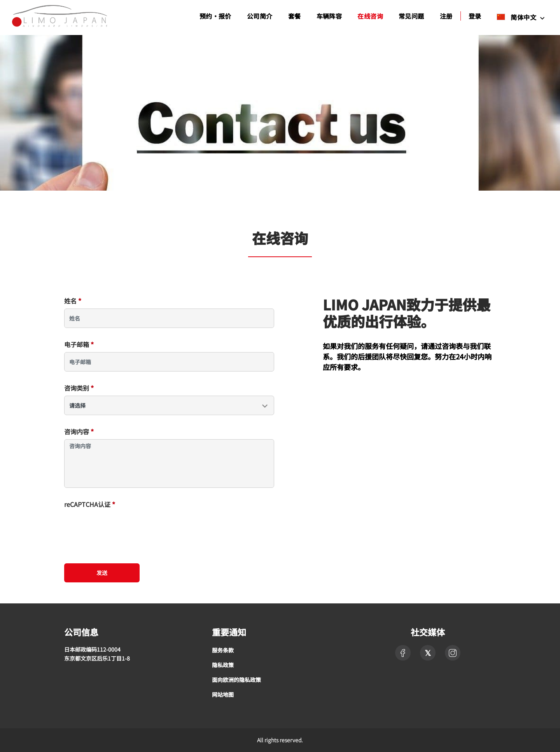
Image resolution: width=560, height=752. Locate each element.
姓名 (73, 301)
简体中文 (517, 17)
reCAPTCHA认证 (90, 504)
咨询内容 (79, 431)
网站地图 (223, 694)
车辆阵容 (329, 16)
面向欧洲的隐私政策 (236, 680)
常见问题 (411, 16)
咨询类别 (79, 388)
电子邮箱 (79, 344)
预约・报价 (215, 16)
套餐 (295, 16)
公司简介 (260, 16)
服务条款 (223, 650)
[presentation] (123, 527)
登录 (475, 16)
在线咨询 (370, 16)
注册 (446, 16)
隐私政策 (223, 665)
